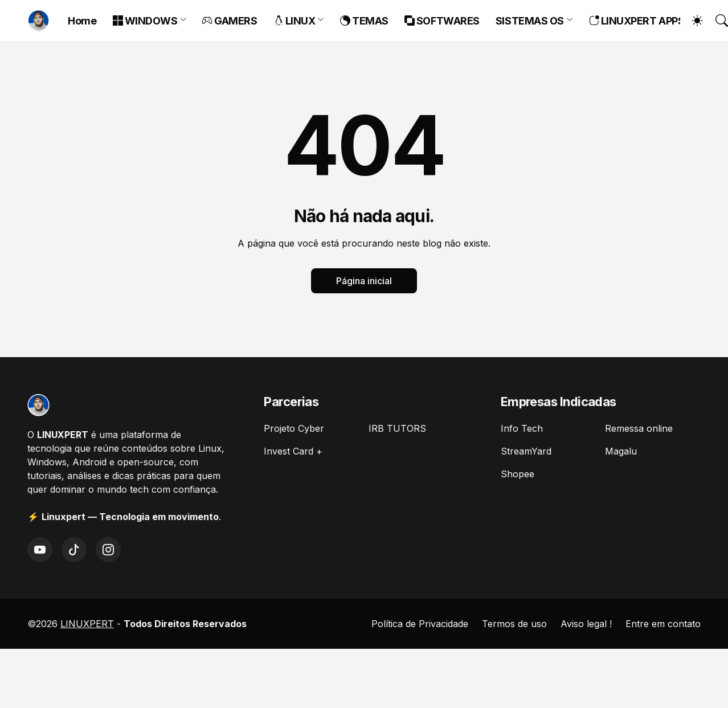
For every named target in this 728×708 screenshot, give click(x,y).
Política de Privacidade (420, 624)
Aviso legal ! (586, 624)
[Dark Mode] (692, 21)
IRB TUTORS (397, 428)
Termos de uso (514, 624)
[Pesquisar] (717, 21)
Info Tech (522, 428)
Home (82, 21)
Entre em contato (663, 624)
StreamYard (526, 451)
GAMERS (230, 21)
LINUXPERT (87, 624)
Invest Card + (293, 451)
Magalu (621, 451)
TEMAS (364, 21)
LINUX (295, 21)
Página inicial (364, 281)
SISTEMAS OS (530, 21)
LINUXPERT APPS (637, 21)
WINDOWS (145, 21)
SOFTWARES (442, 21)
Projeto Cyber (294, 428)
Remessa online (639, 428)
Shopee (518, 474)
